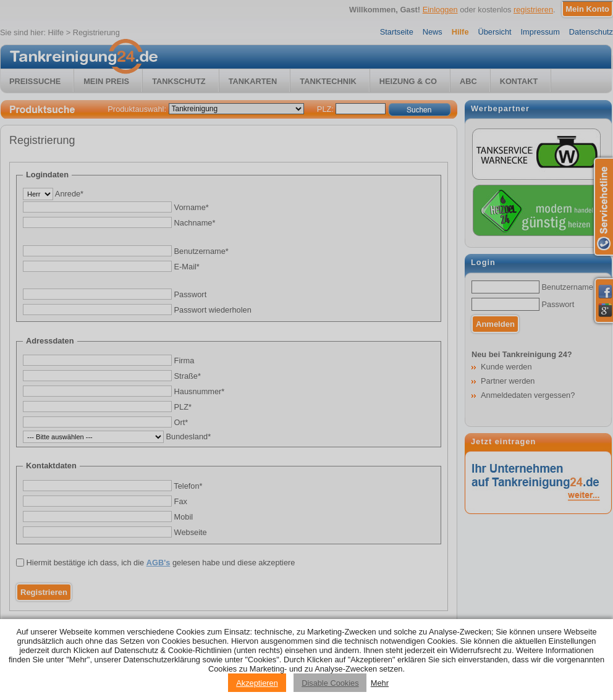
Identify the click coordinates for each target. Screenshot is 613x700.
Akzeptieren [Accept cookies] (257, 683)
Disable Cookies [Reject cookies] (330, 683)
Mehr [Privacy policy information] (380, 683)
